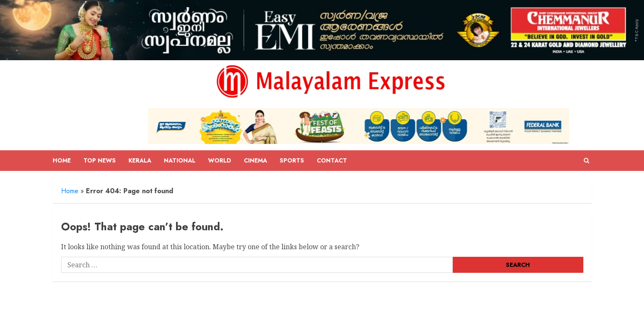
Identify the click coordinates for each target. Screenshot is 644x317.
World (220, 160)
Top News (100, 160)
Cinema (255, 160)
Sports (292, 160)
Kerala (140, 160)
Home (62, 160)
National (180, 160)
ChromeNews (303, 308)
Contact (332, 160)
